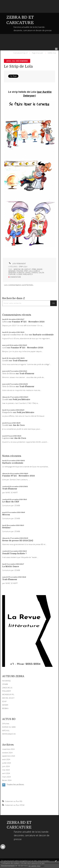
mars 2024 (6, 777)
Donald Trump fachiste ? (14, 554)
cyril (4, 348)
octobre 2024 (7, 753)
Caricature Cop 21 (21, 53)
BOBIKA (5, 708)
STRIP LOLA (23, 267)
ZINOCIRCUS (7, 688)
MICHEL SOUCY (8, 698)
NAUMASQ (6, 681)
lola (31, 271)
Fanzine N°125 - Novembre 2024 (28, 322)
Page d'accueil (37, 53)
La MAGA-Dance (11, 566)
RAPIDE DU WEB (9, 727)
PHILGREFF (7, 691)
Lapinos (6, 438)
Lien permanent (17, 264)
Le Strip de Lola (18, 66)
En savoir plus (35, 866)
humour (20, 273)
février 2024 (7, 780)
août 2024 (6, 759)
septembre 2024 (9, 756)
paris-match (28, 274)
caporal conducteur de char (15, 335)
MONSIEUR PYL (8, 694)
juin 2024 (6, 766)
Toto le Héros (9, 374)
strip (26, 271)
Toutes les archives (15, 785)
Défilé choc (52, 53)
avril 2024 (6, 773)
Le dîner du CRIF (11, 502)
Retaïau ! (7, 528)
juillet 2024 (7, 763)
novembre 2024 (8, 749)
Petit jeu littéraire (21, 399)
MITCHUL (6, 730)
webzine (17, 269)
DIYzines (6, 723)
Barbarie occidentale (43, 335)
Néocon (6, 515)
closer (19, 274)
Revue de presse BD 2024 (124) (18, 541)
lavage (28, 273)
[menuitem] (21, 53)
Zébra (5, 322)
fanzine (20, 271)
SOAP (4, 701)
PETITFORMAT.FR (9, 734)
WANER (5, 705)
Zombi (5, 361)
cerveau (35, 273)
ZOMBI (5, 684)
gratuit (27, 269)
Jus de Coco (19, 425)
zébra (34, 269)
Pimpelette (7, 412)
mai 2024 (6, 770)
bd (22, 269)
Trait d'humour (20, 361)
